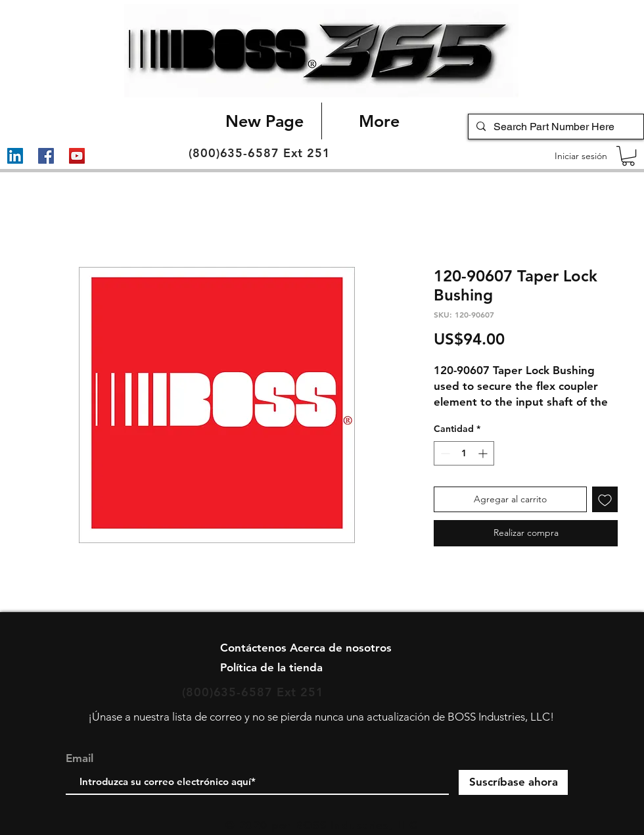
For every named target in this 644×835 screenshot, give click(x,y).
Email (80, 758)
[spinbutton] (464, 453)
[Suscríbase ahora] (513, 782)
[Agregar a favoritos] (605, 499)
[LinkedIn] (15, 156)
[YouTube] (77, 156)
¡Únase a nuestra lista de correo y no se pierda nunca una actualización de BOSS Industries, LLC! (321, 717)
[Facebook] (46, 156)
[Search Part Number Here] (555, 127)
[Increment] (484, 453)
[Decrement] (444, 453)
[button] (628, 156)
